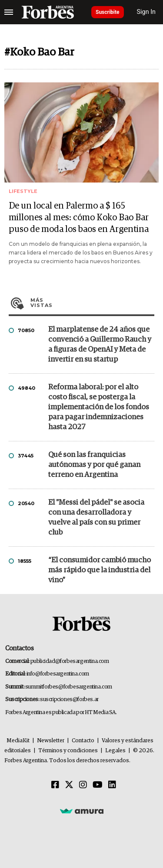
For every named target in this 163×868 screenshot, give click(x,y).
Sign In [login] (146, 12)
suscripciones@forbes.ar (69, 700)
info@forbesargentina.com (58, 674)
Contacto (83, 741)
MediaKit (18, 741)
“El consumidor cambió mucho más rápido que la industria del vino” (100, 570)
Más (92, 303)
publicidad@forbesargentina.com (70, 661)
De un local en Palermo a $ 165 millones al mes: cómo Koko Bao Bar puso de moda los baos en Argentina (79, 218)
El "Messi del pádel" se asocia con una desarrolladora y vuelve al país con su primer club (96, 518)
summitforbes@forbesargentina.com (69, 687)
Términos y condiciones (68, 751)
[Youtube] (98, 785)
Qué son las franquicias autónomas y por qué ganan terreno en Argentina (94, 465)
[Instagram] (83, 785)
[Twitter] (69, 785)
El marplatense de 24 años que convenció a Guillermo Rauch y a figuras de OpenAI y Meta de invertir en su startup (100, 345)
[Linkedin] (112, 785)
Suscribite (108, 12)
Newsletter (51, 741)
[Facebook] (55, 785)
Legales (115, 751)
